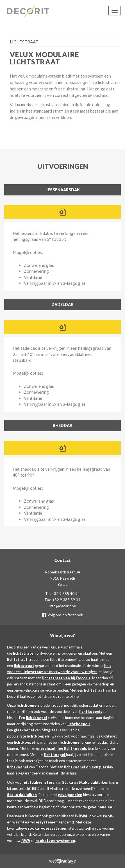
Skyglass (50, 730)
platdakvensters (39, 782)
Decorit (29, 11)
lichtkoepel (36, 718)
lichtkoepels (28, 705)
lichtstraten (24, 653)
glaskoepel (24, 730)
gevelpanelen (70, 795)
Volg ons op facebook (63, 615)
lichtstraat (17, 659)
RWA (83, 816)
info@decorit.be (63, 606)
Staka (68, 782)
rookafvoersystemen (48, 828)
